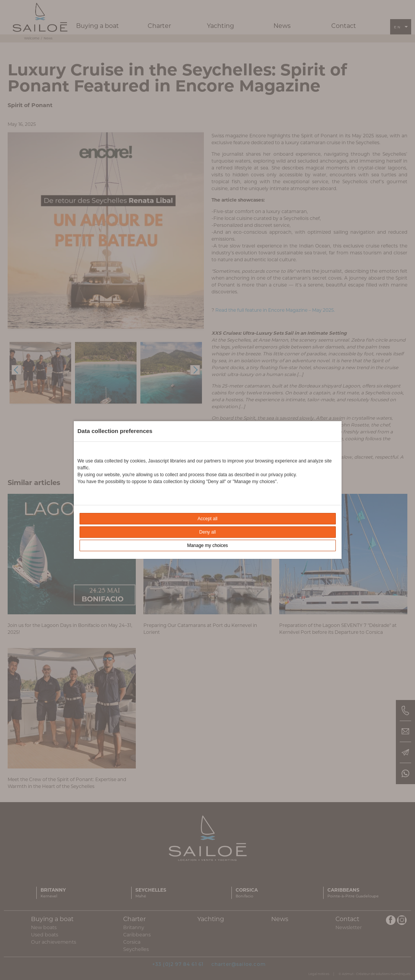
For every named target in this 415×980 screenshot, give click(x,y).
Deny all (207, 532)
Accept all (207, 519)
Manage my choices (207, 545)
